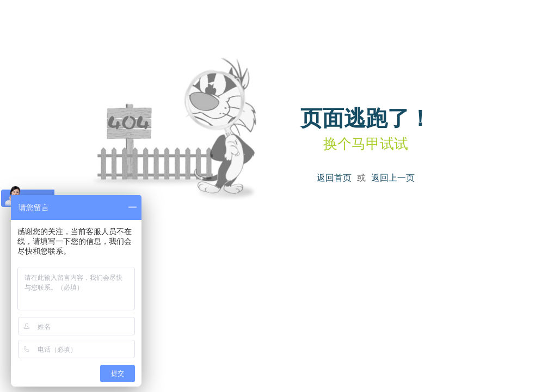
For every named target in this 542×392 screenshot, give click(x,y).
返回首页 (334, 178)
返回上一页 (393, 178)
